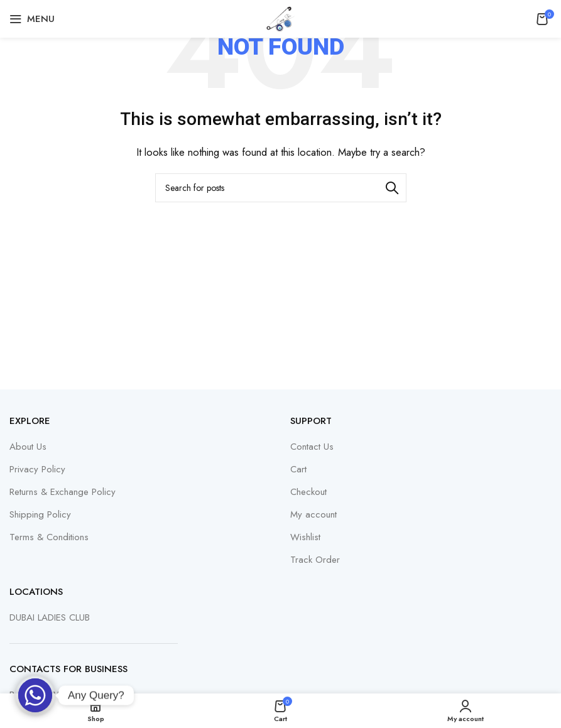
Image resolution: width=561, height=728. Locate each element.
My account (313, 515)
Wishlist (305, 537)
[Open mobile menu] (32, 19)
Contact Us (312, 447)
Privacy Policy (37, 470)
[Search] (281, 188)
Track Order (315, 560)
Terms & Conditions (49, 537)
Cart (298, 470)
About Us (28, 447)
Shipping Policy (40, 515)
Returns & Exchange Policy (63, 492)
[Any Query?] (35, 695)
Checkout (308, 492)
